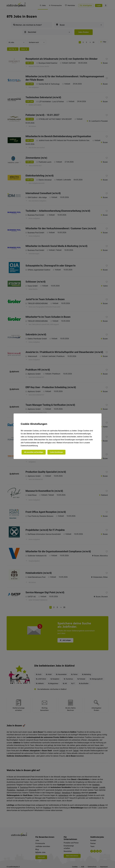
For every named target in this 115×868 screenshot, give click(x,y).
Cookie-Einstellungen (56, 452)
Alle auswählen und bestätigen (34, 452)
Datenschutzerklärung (29, 446)
